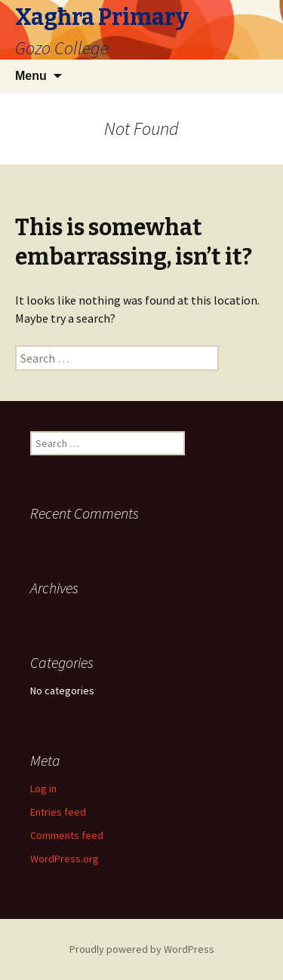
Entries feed (58, 812)
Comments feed (67, 835)
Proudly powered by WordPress (142, 949)
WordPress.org (65, 859)
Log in (43, 789)
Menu (31, 76)
